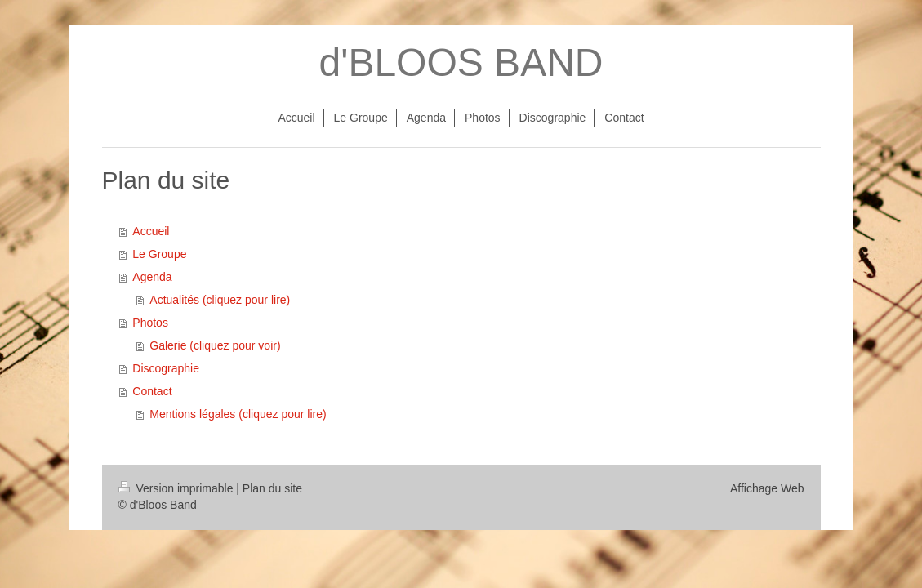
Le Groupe (159, 254)
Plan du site (272, 488)
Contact (152, 391)
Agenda (152, 277)
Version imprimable (178, 488)
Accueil (151, 231)
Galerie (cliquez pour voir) (215, 345)
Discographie (166, 368)
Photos (150, 323)
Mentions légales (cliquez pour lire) (238, 414)
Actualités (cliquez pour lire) (220, 300)
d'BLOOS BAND (461, 62)
